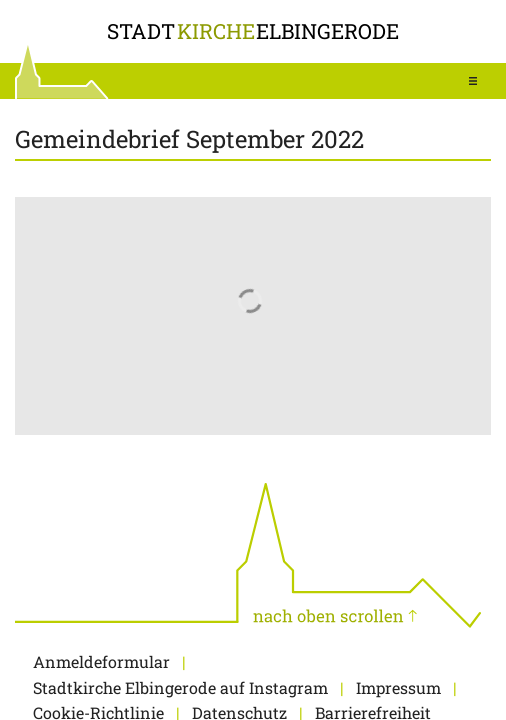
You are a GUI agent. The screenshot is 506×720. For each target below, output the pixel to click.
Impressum (398, 687)
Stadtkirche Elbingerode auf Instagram (180, 687)
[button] (473, 81)
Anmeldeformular (101, 661)
